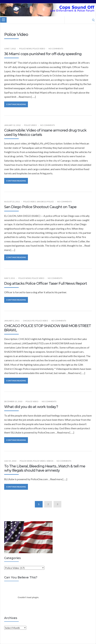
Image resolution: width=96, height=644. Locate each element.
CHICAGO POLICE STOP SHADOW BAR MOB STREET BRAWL (48, 328)
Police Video (39, 49)
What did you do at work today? (31, 407)
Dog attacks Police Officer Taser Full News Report (46, 283)
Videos (50, 461)
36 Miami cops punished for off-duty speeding (43, 54)
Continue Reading (16, 104)
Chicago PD (29, 321)
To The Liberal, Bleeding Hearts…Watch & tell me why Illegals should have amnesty (45, 468)
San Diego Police (45, 202)
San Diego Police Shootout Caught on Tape (40, 207)
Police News (25, 49)
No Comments (56, 49)
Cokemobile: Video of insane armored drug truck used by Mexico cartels (45, 132)
